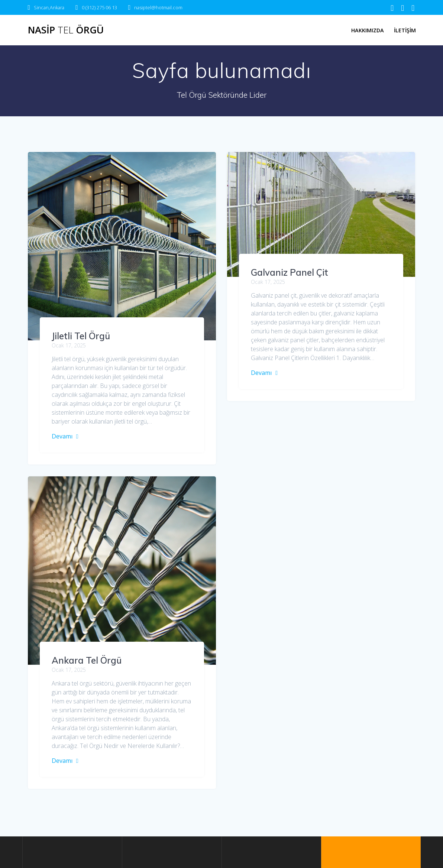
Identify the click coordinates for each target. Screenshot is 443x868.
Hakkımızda (368, 30)
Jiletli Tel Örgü (81, 336)
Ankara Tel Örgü (286, 597)
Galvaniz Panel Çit (290, 272)
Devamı (62, 436)
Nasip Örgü (66, 30)
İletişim (405, 30)
